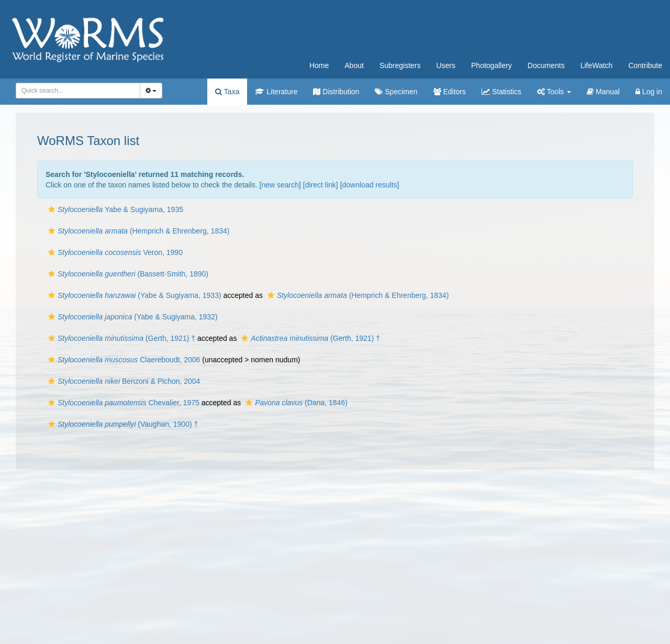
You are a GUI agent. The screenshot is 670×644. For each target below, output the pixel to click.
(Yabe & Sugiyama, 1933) (133, 295)
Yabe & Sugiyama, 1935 (114, 209)
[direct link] (321, 185)
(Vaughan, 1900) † (122, 424)
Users (446, 65)
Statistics (501, 92)
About (354, 65)
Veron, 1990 (114, 252)
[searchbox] (76, 91)
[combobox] (78, 91)
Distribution (336, 92)
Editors (450, 92)
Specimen (396, 92)
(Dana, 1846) (295, 403)
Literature (276, 92)
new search (280, 185)
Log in (649, 92)
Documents (546, 65)
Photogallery (492, 65)
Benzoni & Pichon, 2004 (123, 381)
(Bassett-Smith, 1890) (127, 274)
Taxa (227, 92)
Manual (603, 92)
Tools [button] (554, 92)
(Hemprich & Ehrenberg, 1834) (137, 231)
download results (370, 185)
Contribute (645, 65)
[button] (52, 209)
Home (319, 65)
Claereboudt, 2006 (123, 360)
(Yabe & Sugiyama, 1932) (132, 317)
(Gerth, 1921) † (120, 338)
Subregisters (400, 65)
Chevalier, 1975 (122, 403)
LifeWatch (597, 65)
